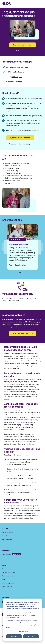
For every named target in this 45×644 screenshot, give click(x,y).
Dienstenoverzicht (9, 536)
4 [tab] (25, 273)
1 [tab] (20, 273)
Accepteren (14, 636)
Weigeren (31, 636)
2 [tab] (22, 273)
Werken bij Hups (8, 583)
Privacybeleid (18, 615)
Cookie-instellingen (22, 631)
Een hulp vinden (8, 533)
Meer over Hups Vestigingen (20, 144)
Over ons (5, 569)
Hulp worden (7, 554)
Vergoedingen (7, 540)
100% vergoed (17, 77)
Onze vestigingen (8, 576)
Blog (4, 580)
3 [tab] (24, 273)
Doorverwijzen (7, 587)
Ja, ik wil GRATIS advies (20, 138)
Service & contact (9, 573)
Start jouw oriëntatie (22, 45)
